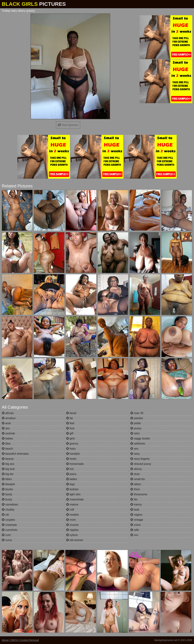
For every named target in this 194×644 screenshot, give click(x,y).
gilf (70, 433)
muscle (72, 525)
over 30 (137, 413)
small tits (138, 479)
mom (71, 520)
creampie (9, 525)
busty (7, 499)
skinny (136, 469)
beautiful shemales (15, 454)
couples (8, 520)
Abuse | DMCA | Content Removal (20, 640)
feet (70, 423)
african (8, 413)
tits (134, 499)
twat (135, 510)
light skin (73, 494)
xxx (134, 535)
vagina (136, 515)
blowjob (8, 484)
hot (70, 469)
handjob (73, 454)
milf (70, 510)
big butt (8, 469)
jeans (71, 474)
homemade (75, 464)
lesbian (72, 489)
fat (69, 418)
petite (136, 423)
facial (71, 413)
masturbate (75, 499)
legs (71, 484)
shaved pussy (141, 464)
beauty (8, 459)
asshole (8, 433)
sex (134, 449)
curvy (7, 540)
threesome (139, 494)
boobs (7, 489)
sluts (135, 474)
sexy (135, 454)
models (72, 515)
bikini (7, 479)
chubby (8, 510)
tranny (136, 504)
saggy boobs (140, 438)
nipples (72, 530)
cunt (6, 535)
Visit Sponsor (68, 125)
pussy (136, 428)
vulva (135, 525)
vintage (137, 520)
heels (71, 459)
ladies (72, 479)
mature (72, 504)
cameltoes (10, 504)
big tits (8, 474)
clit (5, 515)
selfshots (138, 444)
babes (7, 438)
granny (72, 444)
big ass (8, 464)
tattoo (136, 484)
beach (7, 449)
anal (6, 423)
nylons (72, 535)
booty (7, 494)
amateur (9, 418)
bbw (6, 444)
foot (70, 428)
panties (137, 418)
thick (135, 489)
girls (71, 438)
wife (135, 530)
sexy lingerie (140, 459)
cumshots (10, 530)
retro (135, 433)
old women (75, 540)
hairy (71, 449)
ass (6, 428)
